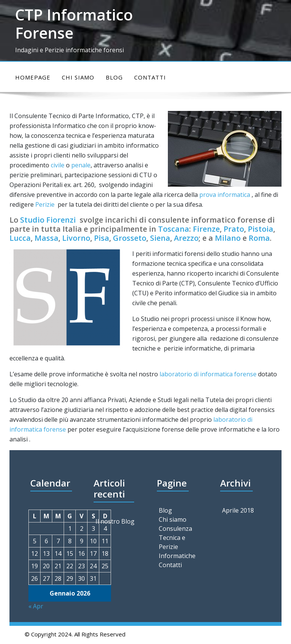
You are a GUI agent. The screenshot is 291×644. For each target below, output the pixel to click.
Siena (160, 238)
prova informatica (225, 195)
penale (81, 165)
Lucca (20, 238)
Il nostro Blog (115, 521)
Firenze (206, 229)
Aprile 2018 (238, 510)
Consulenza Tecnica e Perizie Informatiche (177, 542)
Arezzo (186, 238)
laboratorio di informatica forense (208, 374)
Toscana (174, 229)
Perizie (45, 204)
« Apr (36, 606)
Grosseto (130, 238)
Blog (114, 77)
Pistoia (260, 229)
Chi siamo (78, 77)
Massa (46, 238)
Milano (228, 238)
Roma (259, 238)
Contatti (150, 77)
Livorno (76, 238)
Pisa (102, 238)
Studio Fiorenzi (48, 220)
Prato (234, 229)
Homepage (33, 77)
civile (58, 165)
